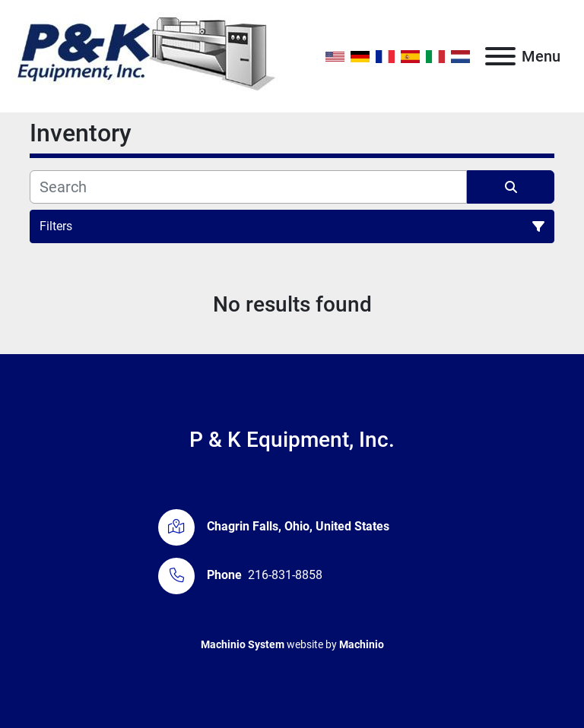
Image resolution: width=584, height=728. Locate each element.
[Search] (248, 187)
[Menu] (500, 56)
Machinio (362, 644)
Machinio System (243, 644)
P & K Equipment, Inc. (292, 440)
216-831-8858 (285, 575)
